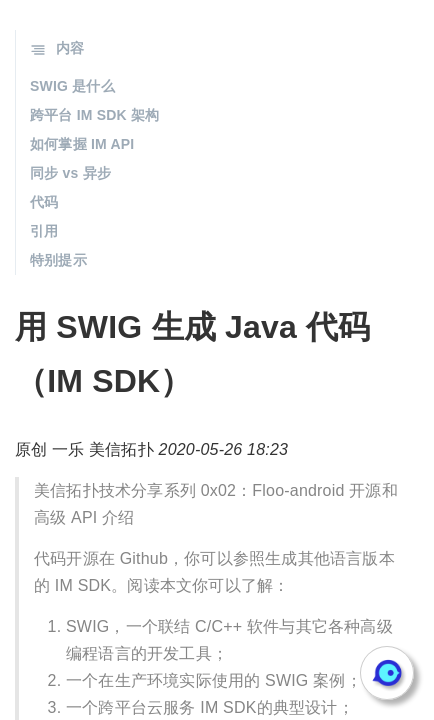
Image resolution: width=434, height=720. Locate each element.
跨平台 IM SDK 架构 (94, 115)
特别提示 (58, 260)
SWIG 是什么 (72, 86)
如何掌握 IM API (82, 144)
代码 (44, 202)
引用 (44, 231)
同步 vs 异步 (70, 173)
